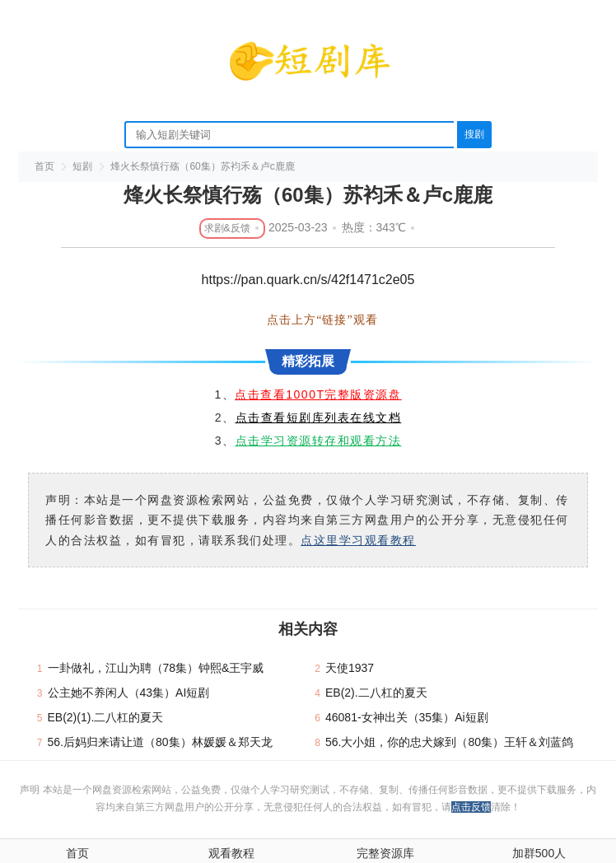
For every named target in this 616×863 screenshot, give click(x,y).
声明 (31, 790)
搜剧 (474, 134)
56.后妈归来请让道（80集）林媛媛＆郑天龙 (160, 742)
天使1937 (350, 668)
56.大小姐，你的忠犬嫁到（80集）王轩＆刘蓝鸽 (449, 742)
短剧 (82, 166)
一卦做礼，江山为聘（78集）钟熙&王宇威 (156, 668)
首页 (44, 166)
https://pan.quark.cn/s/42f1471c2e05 (308, 280)
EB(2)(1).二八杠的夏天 (106, 717)
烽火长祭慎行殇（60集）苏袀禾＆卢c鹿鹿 (202, 166)
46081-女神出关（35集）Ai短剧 (407, 717)
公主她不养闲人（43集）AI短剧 (129, 693)
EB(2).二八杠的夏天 (376, 693)
